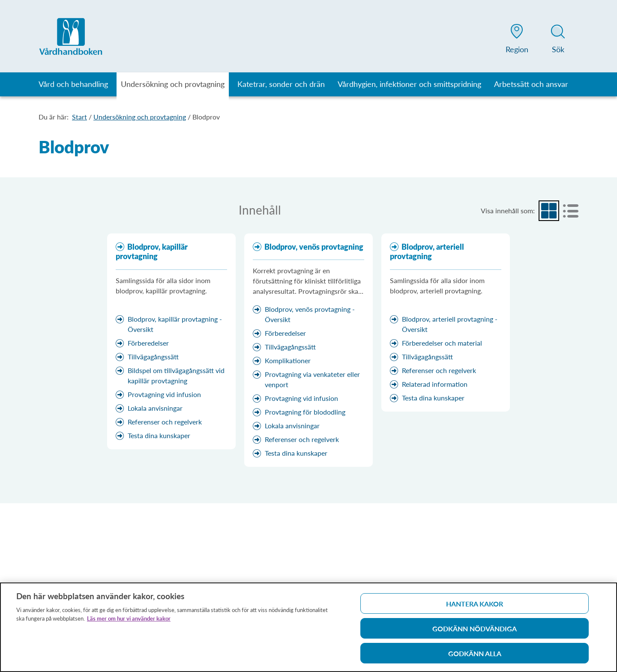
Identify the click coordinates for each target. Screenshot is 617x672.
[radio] (549, 211)
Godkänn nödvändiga (475, 631)
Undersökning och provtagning (140, 117)
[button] (517, 40)
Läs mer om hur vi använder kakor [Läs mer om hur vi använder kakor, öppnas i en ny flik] (129, 621)
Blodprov (206, 117)
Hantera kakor (475, 606)
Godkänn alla (475, 656)
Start (79, 117)
